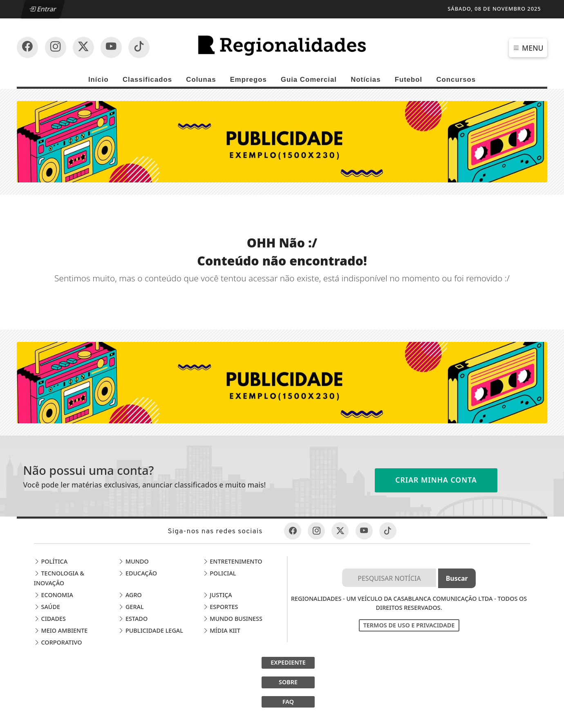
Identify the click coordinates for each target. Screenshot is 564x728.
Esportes (220, 607)
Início (98, 80)
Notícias (366, 80)
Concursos (456, 80)
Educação (138, 573)
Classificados (147, 80)
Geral (131, 607)
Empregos (248, 80)
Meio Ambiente (61, 630)
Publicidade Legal (151, 630)
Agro (130, 595)
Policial (219, 573)
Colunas (201, 80)
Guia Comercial (309, 80)
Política (51, 561)
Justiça (217, 595)
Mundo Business (233, 619)
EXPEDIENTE (288, 662)
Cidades (50, 619)
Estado (133, 619)
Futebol (409, 80)
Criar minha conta (436, 480)
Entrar (43, 9)
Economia (54, 595)
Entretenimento (233, 561)
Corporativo (58, 642)
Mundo (133, 561)
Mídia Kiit (222, 630)
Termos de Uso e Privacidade (409, 625)
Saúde (47, 607)
